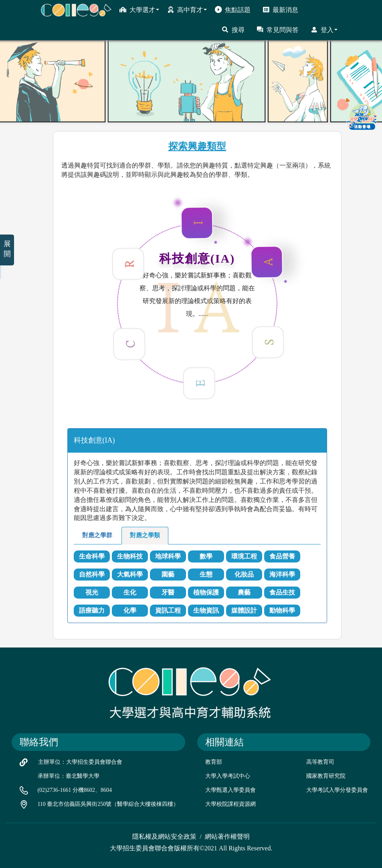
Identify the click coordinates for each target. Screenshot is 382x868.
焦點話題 (233, 10)
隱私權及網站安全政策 (164, 837)
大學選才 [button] (139, 10)
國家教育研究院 (326, 776)
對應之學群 (97, 535)
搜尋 (233, 30)
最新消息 (280, 10)
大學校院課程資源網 (230, 804)
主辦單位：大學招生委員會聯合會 (80, 762)
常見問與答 (278, 30)
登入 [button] (324, 30)
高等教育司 (320, 762)
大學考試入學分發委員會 (337, 790)
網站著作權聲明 (227, 837)
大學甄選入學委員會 (230, 790)
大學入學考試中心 (228, 776)
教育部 (214, 762)
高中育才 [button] (187, 10)
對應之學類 (145, 535)
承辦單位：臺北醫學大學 (69, 776)
